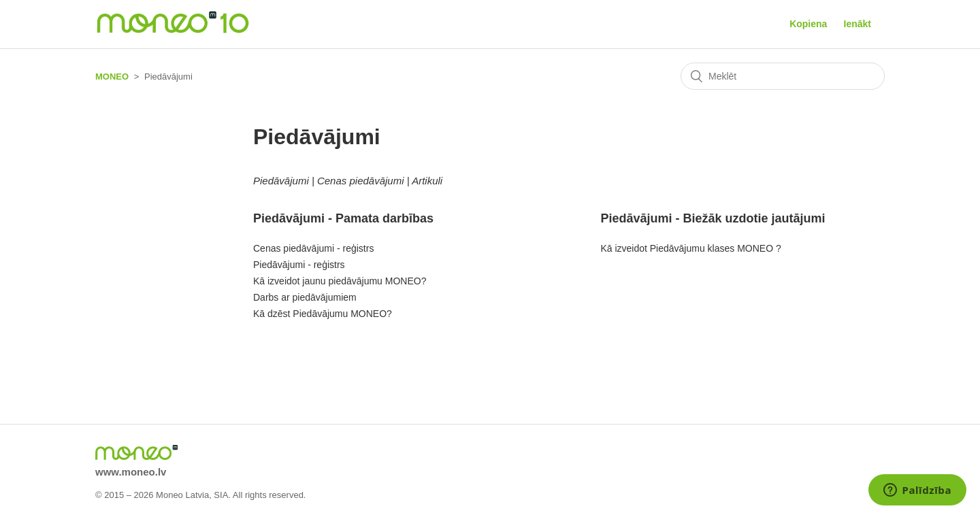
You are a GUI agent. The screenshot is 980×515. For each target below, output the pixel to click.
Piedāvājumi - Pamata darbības (343, 218)
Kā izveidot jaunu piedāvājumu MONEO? (340, 281)
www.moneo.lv (131, 472)
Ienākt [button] (857, 24)
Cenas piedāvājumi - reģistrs (313, 248)
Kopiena (808, 24)
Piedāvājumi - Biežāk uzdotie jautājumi (713, 218)
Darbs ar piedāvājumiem (305, 297)
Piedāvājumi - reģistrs (299, 265)
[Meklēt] (783, 76)
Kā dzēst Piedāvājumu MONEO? (323, 314)
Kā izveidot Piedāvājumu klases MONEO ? (690, 248)
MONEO (112, 77)
